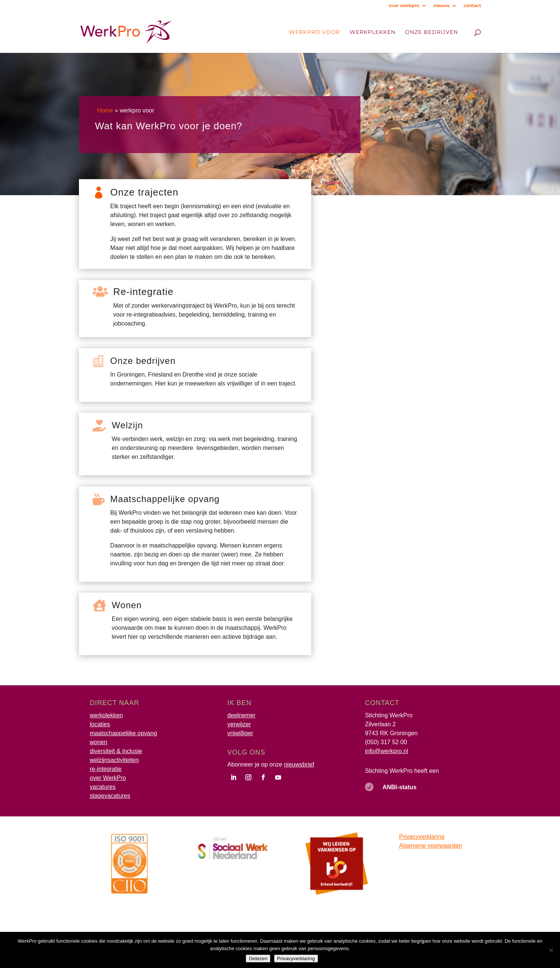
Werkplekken (373, 32)
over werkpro (404, 6)
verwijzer (239, 724)
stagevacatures (110, 796)
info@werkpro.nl (386, 751)
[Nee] (551, 950)
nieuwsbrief (299, 764)
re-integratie (106, 769)
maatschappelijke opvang (123, 733)
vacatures (103, 787)
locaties (100, 724)
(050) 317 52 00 (386, 742)
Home (105, 110)
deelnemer (242, 715)
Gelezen (258, 959)
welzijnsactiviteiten (114, 760)
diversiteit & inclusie (116, 751)
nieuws (441, 6)
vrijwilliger (240, 733)
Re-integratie (143, 292)
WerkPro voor (314, 32)
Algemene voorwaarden (431, 846)
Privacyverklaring (422, 837)
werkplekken (106, 715)
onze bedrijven (432, 32)
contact (472, 6)
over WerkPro (108, 778)
